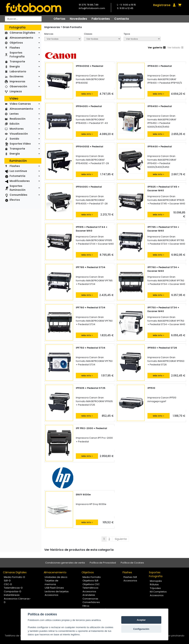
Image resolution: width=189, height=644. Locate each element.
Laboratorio (18, 71)
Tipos (127, 34)
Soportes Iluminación (18, 188)
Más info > (87, 94)
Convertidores (91, 602)
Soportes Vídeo (20, 144)
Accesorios (51, 595)
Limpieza (16, 91)
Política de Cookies (132, 563)
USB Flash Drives (54, 588)
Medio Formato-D (14, 577)
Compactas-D (13, 591)
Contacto (122, 19)
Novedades (78, 19)
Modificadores (20, 181)
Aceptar (141, 620)
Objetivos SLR (90, 581)
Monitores (17, 129)
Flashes (15, 48)
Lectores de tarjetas (57, 591)
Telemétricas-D (13, 588)
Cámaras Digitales (22, 33)
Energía (15, 66)
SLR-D (7, 581)
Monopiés (156, 581)
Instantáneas (12, 595)
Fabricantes (101, 19)
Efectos (15, 200)
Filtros (86, 606)
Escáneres (17, 76)
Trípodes (155, 588)
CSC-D (8, 584)
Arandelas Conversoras (90, 597)
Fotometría (17, 176)
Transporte (17, 61)
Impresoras (17, 81)
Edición (14, 124)
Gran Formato (72, 27)
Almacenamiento (21, 38)
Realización (18, 119)
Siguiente (121, 539)
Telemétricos (90, 588)
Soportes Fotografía (17, 55)
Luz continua (18, 171)
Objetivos (16, 43)
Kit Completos (158, 592)
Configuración (141, 629)
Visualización (19, 134)
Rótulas (154, 584)
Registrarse (162, 5)
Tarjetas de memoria (51, 582)
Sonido (14, 139)
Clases (88, 34)
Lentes (14, 114)
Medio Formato (92, 577)
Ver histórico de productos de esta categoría (79, 550)
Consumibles (18, 195)
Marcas (49, 34)
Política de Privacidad (103, 563)
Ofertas (59, 19)
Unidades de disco (56, 577)
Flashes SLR (130, 577)
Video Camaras (20, 104)
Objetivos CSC (91, 584)
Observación (18, 86)
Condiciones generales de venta (65, 563)
